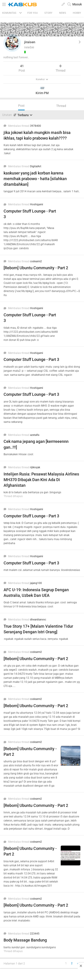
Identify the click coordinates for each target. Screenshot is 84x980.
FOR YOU (32, 13)
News (63, 13)
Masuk (77, 4)
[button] (12, 43)
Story (48, 13)
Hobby (77, 13)
